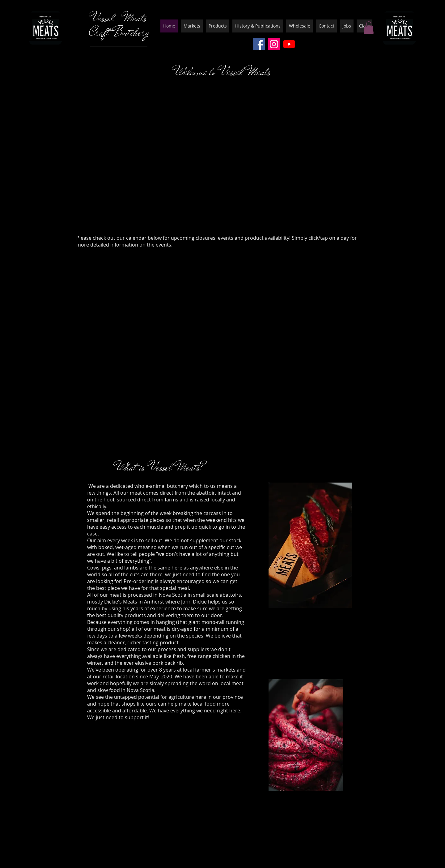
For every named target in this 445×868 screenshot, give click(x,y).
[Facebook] (259, 44)
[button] (369, 28)
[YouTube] (289, 44)
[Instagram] (274, 44)
